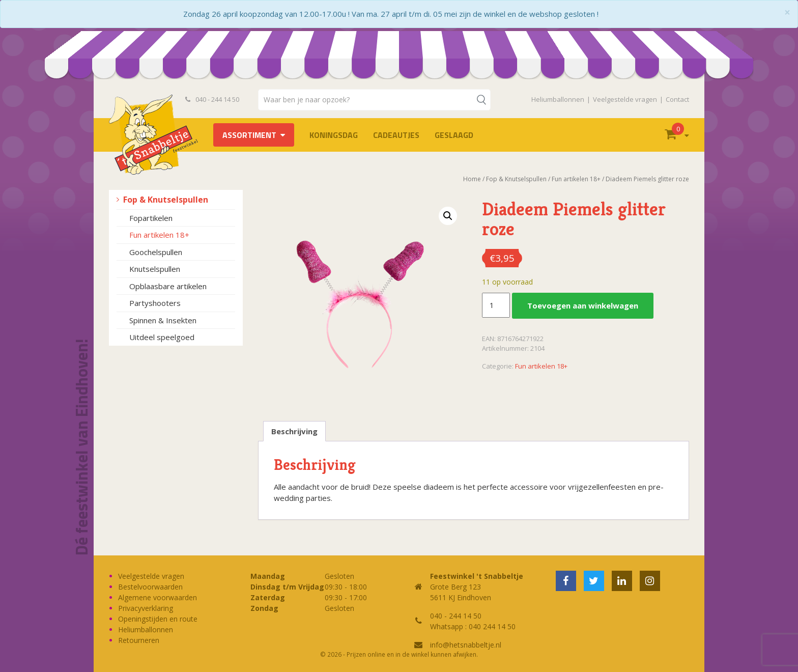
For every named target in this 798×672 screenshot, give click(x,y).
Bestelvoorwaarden (150, 587)
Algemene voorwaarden (158, 597)
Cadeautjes (396, 135)
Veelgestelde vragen (625, 99)
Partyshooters (155, 303)
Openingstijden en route (158, 619)
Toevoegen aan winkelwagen (583, 305)
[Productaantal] (496, 305)
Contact (677, 99)
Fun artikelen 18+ (159, 235)
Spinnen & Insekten (163, 320)
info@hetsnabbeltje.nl (466, 645)
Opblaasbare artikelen (168, 286)
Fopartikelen (151, 218)
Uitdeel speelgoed (162, 337)
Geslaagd (454, 135)
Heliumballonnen (558, 99)
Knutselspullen (155, 269)
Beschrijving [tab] (294, 431)
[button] (448, 216)
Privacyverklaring (146, 608)
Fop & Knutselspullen (166, 200)
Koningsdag (334, 135)
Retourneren (139, 640)
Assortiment (249, 135)
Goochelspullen (156, 252)
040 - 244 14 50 (212, 99)
